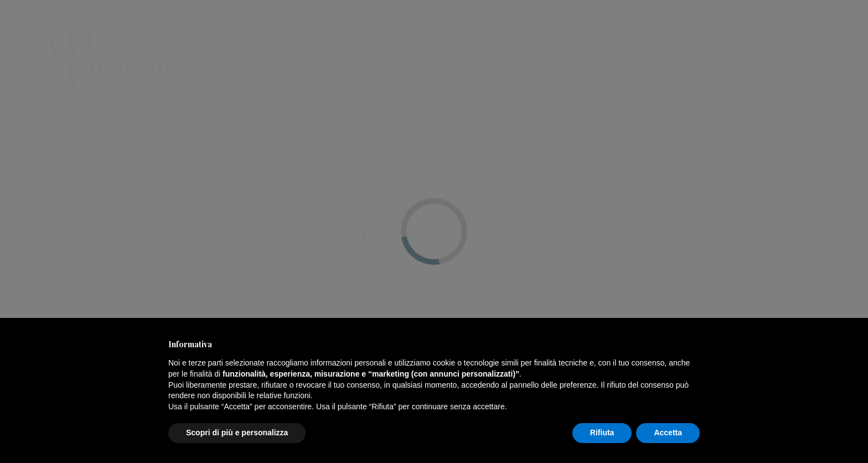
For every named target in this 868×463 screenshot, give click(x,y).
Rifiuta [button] (602, 433)
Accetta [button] (668, 433)
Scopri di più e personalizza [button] (237, 433)
